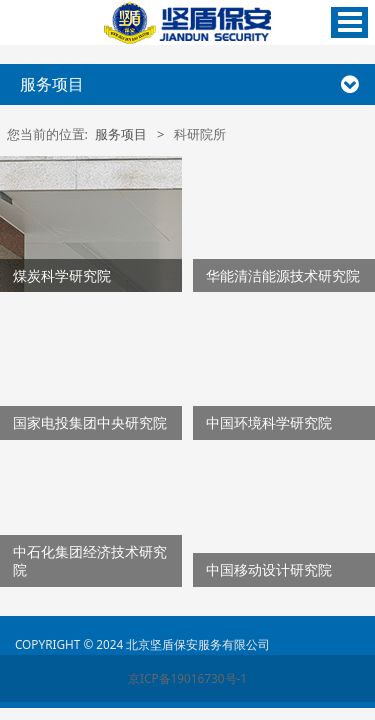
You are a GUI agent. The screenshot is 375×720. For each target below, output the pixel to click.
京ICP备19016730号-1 (187, 678)
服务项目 (121, 134)
